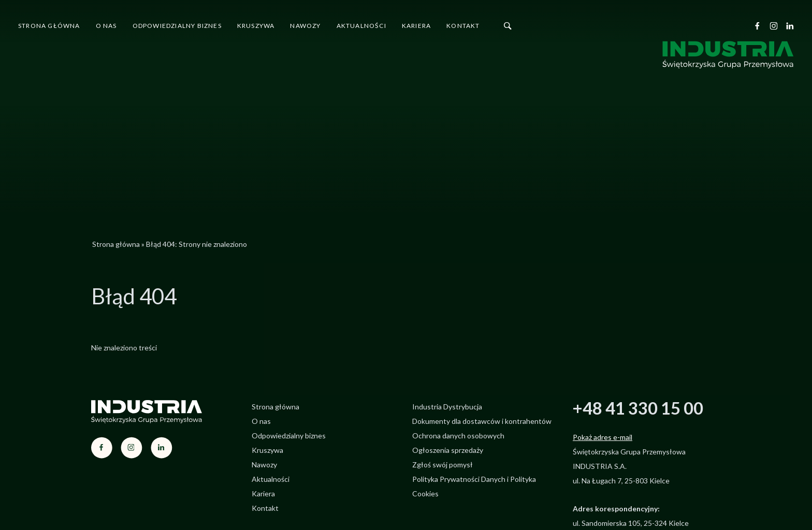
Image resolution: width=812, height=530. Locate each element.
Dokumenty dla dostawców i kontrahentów (482, 421)
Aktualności (361, 26)
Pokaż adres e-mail (603, 437)
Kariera (416, 26)
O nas (106, 26)
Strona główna (49, 26)
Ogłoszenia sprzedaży (448, 450)
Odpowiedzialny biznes (177, 26)
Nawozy (305, 26)
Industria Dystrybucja (447, 407)
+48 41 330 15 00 (638, 408)
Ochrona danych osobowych (458, 436)
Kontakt (463, 26)
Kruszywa (256, 26)
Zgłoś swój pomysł (443, 465)
